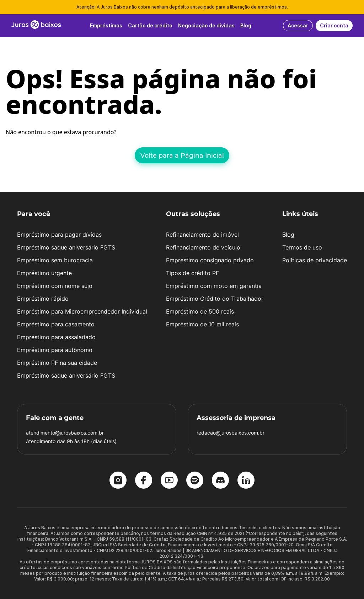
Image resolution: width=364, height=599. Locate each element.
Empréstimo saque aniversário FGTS (66, 247)
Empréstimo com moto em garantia (214, 286)
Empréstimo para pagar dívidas (59, 235)
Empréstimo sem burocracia (55, 260)
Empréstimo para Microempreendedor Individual (82, 311)
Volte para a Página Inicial (182, 155)
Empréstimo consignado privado (210, 260)
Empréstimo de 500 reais (200, 311)
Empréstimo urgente (44, 273)
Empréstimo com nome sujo (55, 286)
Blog (288, 235)
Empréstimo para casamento (56, 324)
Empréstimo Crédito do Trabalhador (215, 299)
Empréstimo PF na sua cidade (57, 363)
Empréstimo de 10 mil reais (202, 324)
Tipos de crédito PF (192, 273)
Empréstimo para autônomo (55, 350)
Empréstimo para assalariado (56, 337)
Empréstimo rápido (43, 299)
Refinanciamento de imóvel (202, 235)
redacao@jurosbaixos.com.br (231, 433)
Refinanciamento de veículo (203, 247)
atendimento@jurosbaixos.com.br (65, 433)
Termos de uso (302, 247)
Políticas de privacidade (315, 260)
